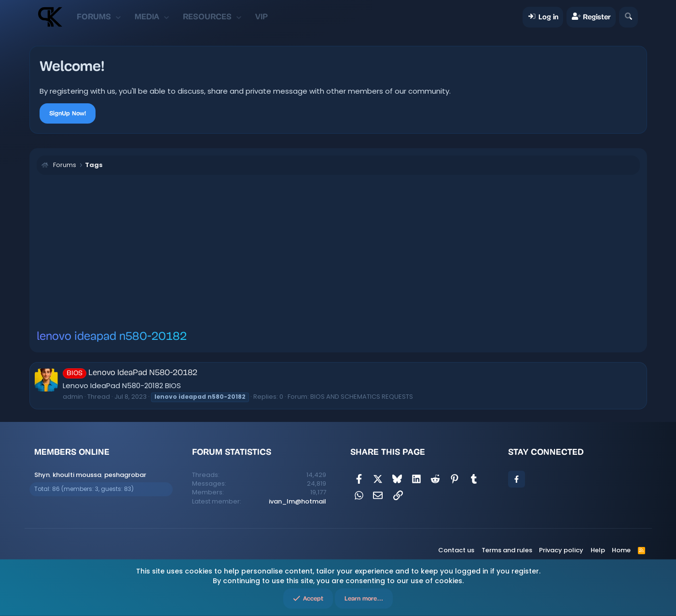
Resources (207, 17)
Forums (94, 17)
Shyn (42, 475)
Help (598, 550)
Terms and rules (507, 550)
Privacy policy (561, 550)
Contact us (456, 550)
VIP (262, 17)
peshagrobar (125, 475)
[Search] (628, 17)
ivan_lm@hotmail (297, 501)
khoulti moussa (77, 475)
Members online (72, 452)
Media (147, 17)
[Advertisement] (338, 252)
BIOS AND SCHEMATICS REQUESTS (362, 397)
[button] (118, 17)
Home (621, 550)
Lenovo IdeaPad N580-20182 (130, 373)
